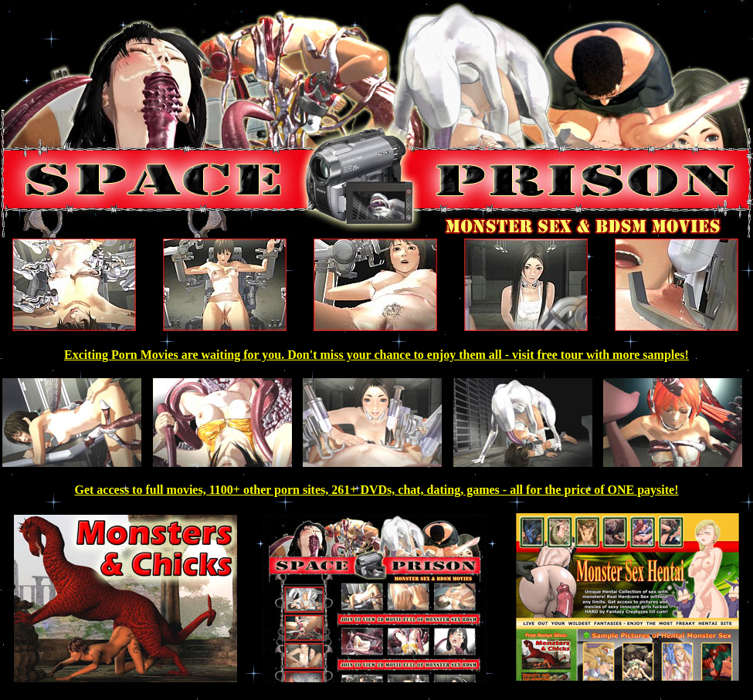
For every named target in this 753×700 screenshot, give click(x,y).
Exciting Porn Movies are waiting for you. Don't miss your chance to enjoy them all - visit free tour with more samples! (376, 355)
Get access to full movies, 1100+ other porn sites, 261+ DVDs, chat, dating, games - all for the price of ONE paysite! (376, 490)
